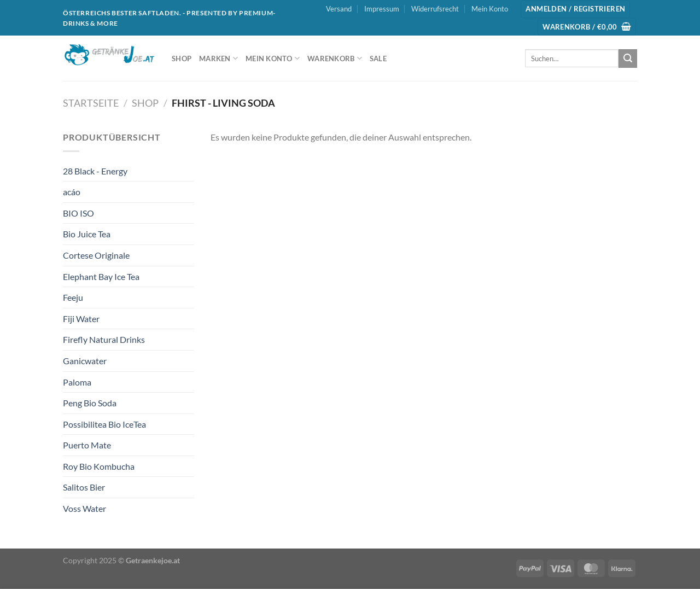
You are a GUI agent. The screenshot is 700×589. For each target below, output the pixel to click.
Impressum (382, 9)
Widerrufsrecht (435, 9)
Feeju (73, 297)
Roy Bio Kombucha (99, 466)
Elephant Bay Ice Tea (101, 276)
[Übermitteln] (628, 59)
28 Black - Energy (95, 171)
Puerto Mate (87, 445)
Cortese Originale (96, 255)
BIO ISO (78, 213)
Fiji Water (81, 319)
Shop (182, 59)
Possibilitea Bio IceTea (104, 424)
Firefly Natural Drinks (104, 339)
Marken (218, 58)
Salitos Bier (84, 487)
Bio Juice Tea (87, 234)
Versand (339, 9)
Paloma (77, 382)
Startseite (91, 103)
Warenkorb (335, 58)
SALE (378, 59)
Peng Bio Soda (90, 403)
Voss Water (84, 508)
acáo (72, 192)
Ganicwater (85, 361)
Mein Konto (490, 9)
